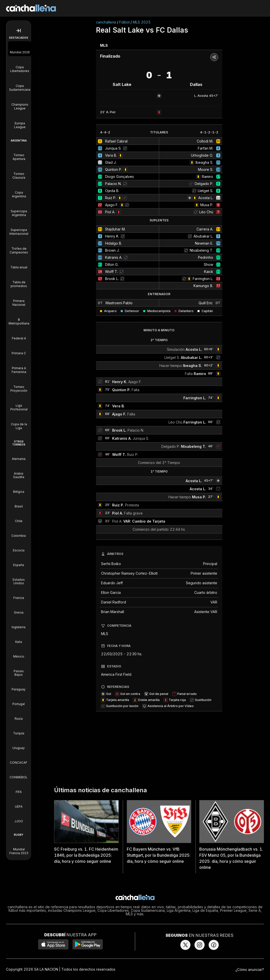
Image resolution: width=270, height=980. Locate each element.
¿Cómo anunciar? (250, 970)
